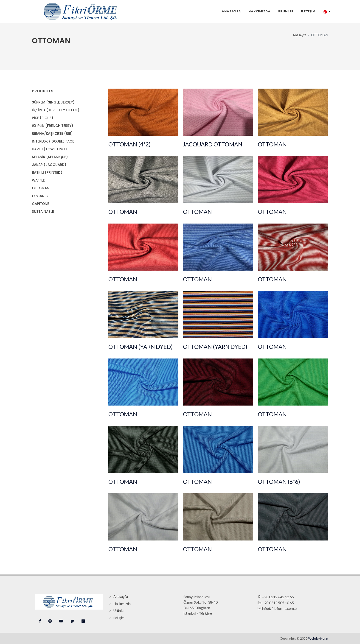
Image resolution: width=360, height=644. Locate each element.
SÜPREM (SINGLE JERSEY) (53, 102)
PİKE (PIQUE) (43, 118)
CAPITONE (41, 204)
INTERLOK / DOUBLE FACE (53, 141)
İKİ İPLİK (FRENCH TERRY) (53, 126)
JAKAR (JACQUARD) (49, 165)
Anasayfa (300, 35)
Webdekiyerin (318, 638)
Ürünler (119, 610)
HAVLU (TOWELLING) (49, 149)
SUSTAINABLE (43, 211)
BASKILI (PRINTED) (47, 172)
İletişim (119, 618)
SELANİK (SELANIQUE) (50, 157)
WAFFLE (38, 180)
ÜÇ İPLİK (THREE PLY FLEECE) (56, 110)
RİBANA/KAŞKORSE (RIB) (52, 133)
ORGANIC (40, 196)
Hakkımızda (122, 604)
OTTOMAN (41, 188)
